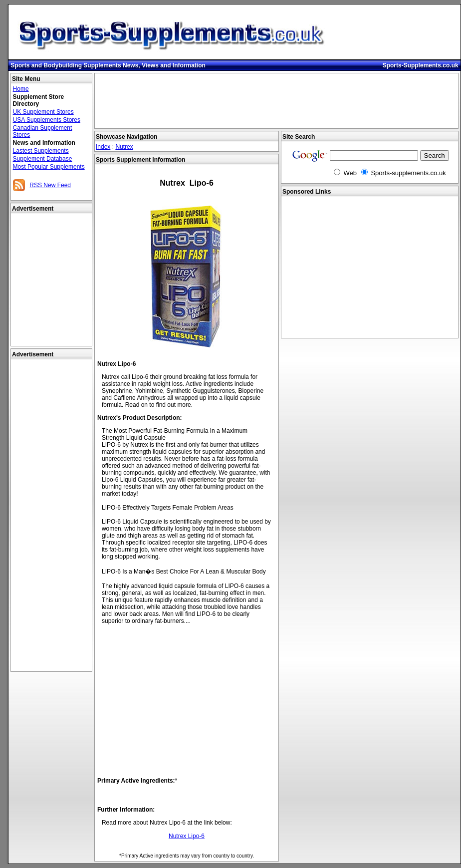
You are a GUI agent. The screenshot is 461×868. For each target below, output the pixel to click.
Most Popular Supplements (49, 167)
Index (103, 147)
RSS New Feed (50, 185)
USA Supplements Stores (47, 120)
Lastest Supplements (41, 151)
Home (21, 89)
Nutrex (124, 147)
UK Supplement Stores (43, 112)
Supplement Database (43, 159)
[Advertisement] (51, 516)
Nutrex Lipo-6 (187, 836)
